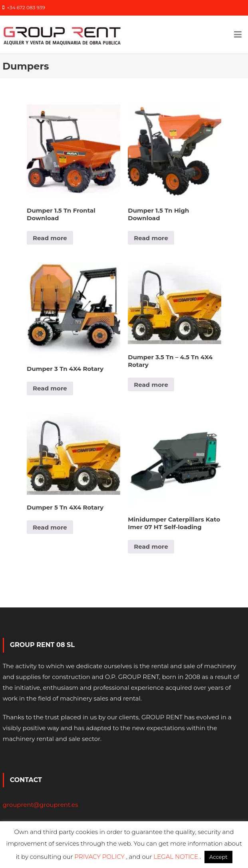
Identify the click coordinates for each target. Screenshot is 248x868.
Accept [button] (218, 857)
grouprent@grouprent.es (41, 805)
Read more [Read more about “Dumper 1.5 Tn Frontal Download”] (50, 238)
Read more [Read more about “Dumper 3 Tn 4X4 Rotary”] (50, 388)
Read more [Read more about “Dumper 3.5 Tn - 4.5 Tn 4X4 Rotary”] (151, 385)
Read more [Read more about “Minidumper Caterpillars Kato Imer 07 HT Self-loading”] (151, 546)
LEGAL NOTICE (177, 857)
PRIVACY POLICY (100, 857)
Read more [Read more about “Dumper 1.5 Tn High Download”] (151, 238)
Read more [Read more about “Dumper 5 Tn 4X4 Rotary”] (50, 527)
